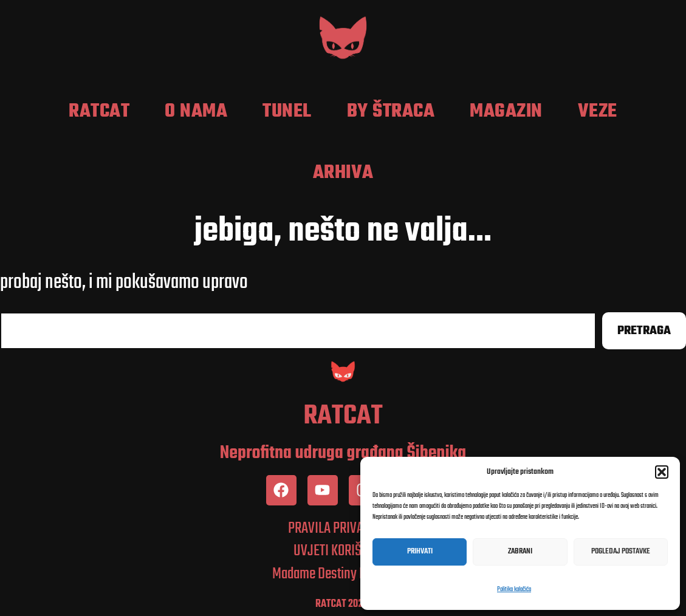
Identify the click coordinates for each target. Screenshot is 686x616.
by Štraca (391, 112)
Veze (598, 112)
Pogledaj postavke (621, 551)
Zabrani (520, 551)
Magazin (506, 112)
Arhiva (343, 173)
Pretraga (644, 331)
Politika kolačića (514, 590)
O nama (196, 112)
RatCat (99, 112)
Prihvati (420, 551)
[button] (662, 472)
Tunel (287, 112)
